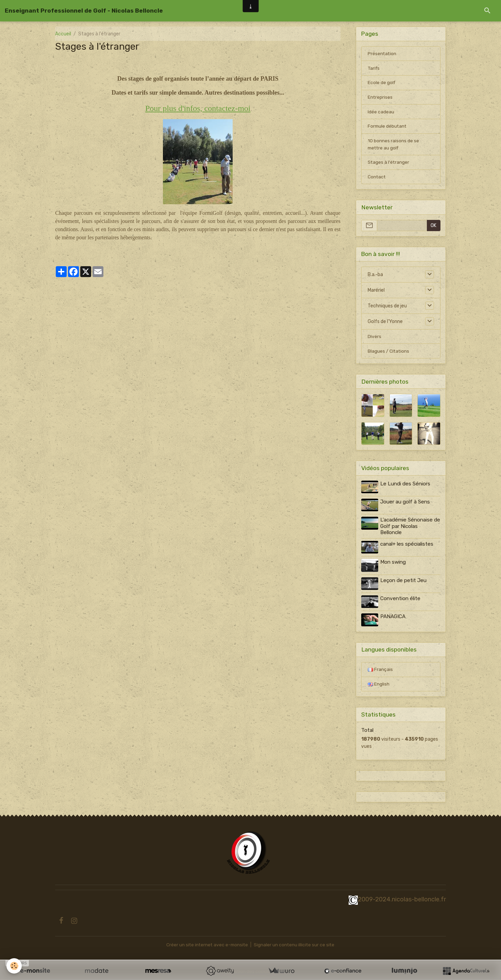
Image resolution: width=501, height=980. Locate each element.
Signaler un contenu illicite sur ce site (295, 945)
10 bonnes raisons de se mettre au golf (393, 145)
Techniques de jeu (387, 307)
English (379, 684)
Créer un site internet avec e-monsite (207, 945)
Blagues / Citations (389, 353)
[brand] (84, 11)
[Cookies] (14, 966)
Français (380, 669)
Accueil (63, 34)
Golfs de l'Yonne (385, 323)
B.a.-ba (375, 276)
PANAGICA (393, 616)
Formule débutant (388, 127)
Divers (374, 338)
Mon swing (393, 563)
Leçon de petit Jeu (404, 581)
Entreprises (380, 98)
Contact (377, 178)
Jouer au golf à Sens (405, 503)
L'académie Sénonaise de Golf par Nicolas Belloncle (407, 527)
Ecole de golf (382, 83)
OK (433, 227)
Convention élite (401, 599)
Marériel (376, 292)
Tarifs (374, 69)
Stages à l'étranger (389, 164)
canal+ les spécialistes (407, 545)
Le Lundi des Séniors (406, 485)
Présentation (382, 54)
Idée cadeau (381, 113)
